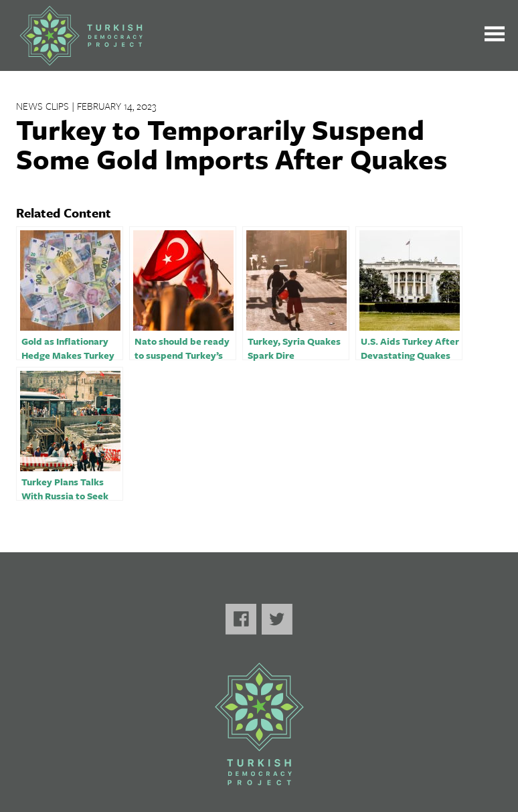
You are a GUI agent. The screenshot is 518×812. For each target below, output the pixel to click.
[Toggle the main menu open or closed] (495, 36)
